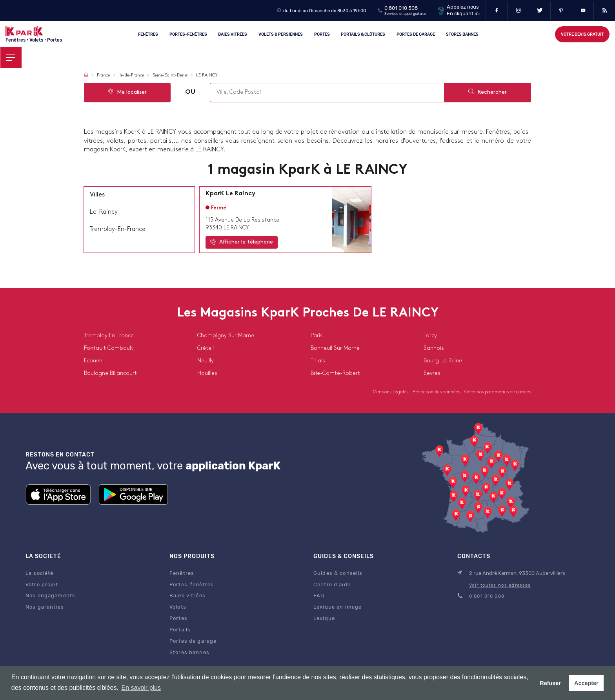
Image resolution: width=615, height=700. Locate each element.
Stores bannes (189, 652)
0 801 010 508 (401, 8)
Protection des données (437, 392)
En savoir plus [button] (141, 688)
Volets (178, 607)
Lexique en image (338, 607)
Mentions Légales (391, 392)
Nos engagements (50, 595)
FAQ (319, 595)
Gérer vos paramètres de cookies (498, 392)
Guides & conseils (338, 573)
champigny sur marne (226, 336)
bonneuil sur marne (335, 348)
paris (317, 336)
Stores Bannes (463, 34)
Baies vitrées (233, 34)
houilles (207, 374)
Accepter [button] (586, 683)
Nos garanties (45, 607)
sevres (432, 374)
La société (39, 573)
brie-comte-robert (335, 374)
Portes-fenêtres (188, 34)
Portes (322, 34)
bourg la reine (443, 361)
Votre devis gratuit (582, 34)
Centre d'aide (332, 585)
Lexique (324, 618)
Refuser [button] (550, 683)
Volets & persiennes (281, 34)
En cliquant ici (463, 14)
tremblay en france (109, 336)
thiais (318, 361)
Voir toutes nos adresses (500, 585)
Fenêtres (148, 34)
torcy (430, 336)
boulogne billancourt (110, 374)
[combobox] (327, 93)
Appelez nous (463, 7)
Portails (180, 630)
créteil (206, 348)
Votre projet (42, 585)
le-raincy (104, 212)
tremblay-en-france (118, 229)
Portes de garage (416, 34)
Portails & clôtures (363, 34)
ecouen (93, 361)
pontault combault (109, 348)
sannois (434, 348)
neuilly (206, 361)
